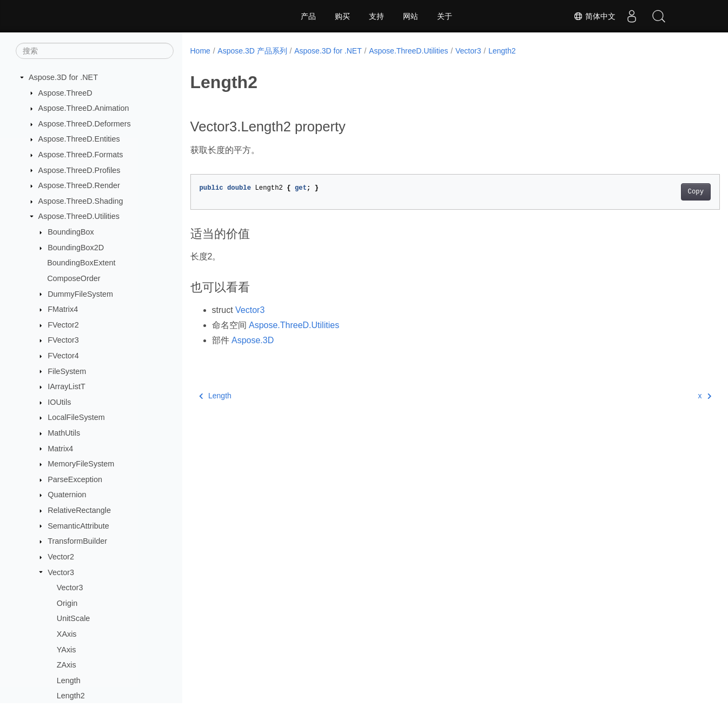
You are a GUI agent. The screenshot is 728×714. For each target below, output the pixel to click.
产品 (308, 16)
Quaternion (67, 495)
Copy (659, 192)
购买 (342, 16)
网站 (411, 16)
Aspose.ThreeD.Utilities (79, 216)
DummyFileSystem (80, 294)
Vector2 (61, 557)
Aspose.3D (253, 340)
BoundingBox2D (76, 248)
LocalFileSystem (76, 417)
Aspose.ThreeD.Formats (81, 155)
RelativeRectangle (79, 510)
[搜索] (95, 51)
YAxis (67, 650)
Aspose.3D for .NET (63, 77)
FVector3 (63, 340)
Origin (67, 603)
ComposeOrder (74, 278)
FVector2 (63, 325)
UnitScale (74, 618)
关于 (445, 16)
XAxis (67, 634)
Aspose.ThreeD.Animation (84, 108)
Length (69, 680)
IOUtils (59, 402)
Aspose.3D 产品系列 (252, 51)
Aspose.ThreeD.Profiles (80, 170)
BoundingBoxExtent (81, 263)
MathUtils (64, 433)
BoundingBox (71, 232)
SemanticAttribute (78, 526)
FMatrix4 (63, 309)
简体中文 (594, 16)
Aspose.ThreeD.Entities (79, 139)
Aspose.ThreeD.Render (79, 185)
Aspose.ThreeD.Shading (81, 201)
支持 (376, 16)
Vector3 (61, 572)
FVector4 (63, 356)
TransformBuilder (77, 541)
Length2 (71, 696)
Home (200, 51)
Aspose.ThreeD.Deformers (85, 124)
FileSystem (67, 371)
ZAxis (67, 665)
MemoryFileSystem (81, 464)
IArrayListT (67, 386)
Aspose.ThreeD (65, 93)
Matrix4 (60, 449)
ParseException (75, 479)
